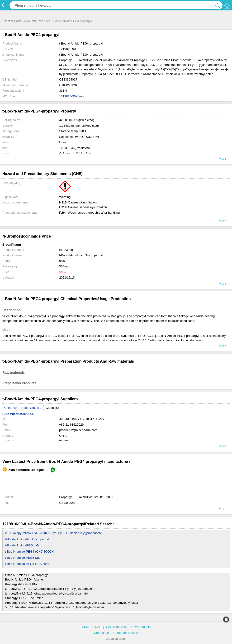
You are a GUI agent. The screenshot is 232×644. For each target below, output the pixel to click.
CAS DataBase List (36, 21)
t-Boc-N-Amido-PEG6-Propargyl (27, 539)
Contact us (101, 633)
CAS (98, 627)
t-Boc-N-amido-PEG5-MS (22, 558)
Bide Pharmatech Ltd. (18, 414)
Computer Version (126, 633)
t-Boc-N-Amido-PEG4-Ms (22, 545)
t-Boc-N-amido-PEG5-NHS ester (27, 564)
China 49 (10, 408)
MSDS (86, 627)
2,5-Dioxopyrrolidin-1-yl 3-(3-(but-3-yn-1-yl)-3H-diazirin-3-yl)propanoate (53, 533)
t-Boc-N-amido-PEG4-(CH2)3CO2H (29, 552)
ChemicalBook (12, 21)
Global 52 (52, 408)
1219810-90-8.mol (72, 96)
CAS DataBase (116, 627)
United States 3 (31, 408)
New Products (141, 627)
